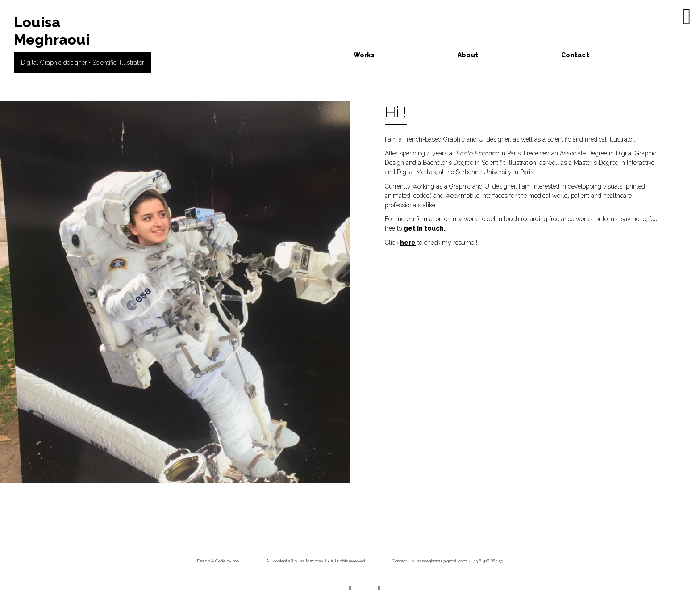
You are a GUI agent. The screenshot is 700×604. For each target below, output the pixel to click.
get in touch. (425, 228)
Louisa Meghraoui (52, 31)
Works (364, 55)
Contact (575, 55)
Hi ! (396, 112)
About (468, 55)
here (408, 243)
